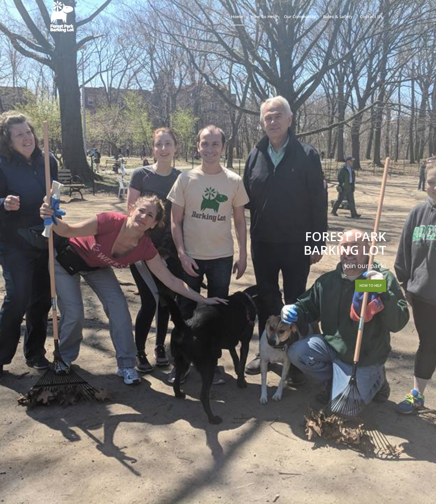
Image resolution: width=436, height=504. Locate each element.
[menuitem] (237, 16)
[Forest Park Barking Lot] (62, 16)
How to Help (371, 286)
